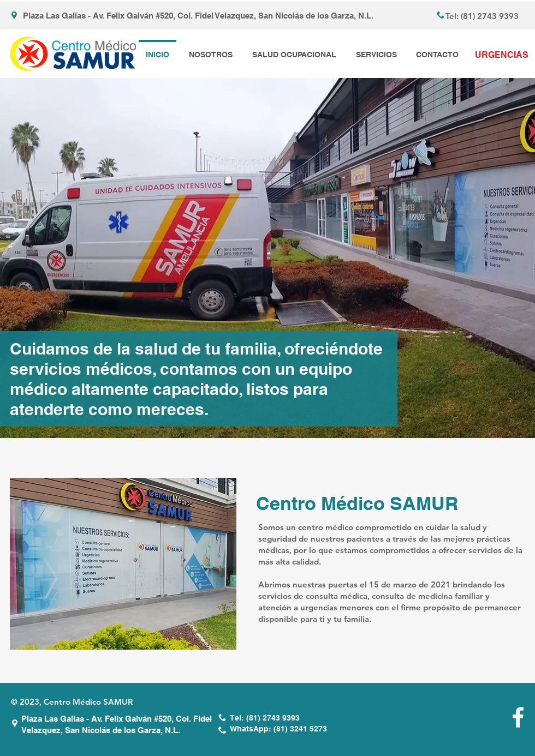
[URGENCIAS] (501, 55)
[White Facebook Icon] (518, 717)
